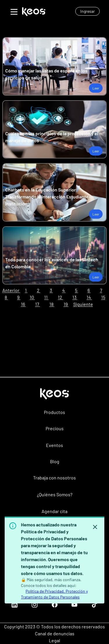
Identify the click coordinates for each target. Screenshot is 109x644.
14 (89, 297)
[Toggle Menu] (13, 11)
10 (32, 297)
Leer (96, 88)
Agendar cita (54, 511)
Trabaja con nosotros (54, 478)
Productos (54, 412)
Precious (55, 428)
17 (38, 304)
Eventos (54, 445)
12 (60, 297)
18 (52, 304)
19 (66, 304)
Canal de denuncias (55, 633)
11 (46, 297)
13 (75, 297)
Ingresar (87, 11)
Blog (55, 461)
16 (23, 304)
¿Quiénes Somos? (55, 494)
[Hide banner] (95, 527)
